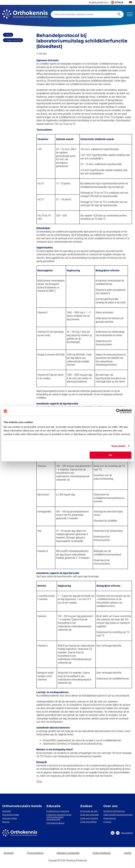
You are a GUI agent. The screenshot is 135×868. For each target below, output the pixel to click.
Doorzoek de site (89, 811)
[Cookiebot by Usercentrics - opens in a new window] (118, 411)
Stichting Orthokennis (114, 811)
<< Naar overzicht (13, 40)
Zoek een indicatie (89, 815)
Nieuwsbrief (124, 833)
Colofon (128, 853)
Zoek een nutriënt (89, 818)
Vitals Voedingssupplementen (118, 815)
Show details (118, 446)
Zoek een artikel (88, 822)
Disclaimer (9, 853)
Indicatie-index (10, 818)
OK (110, 455)
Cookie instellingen (102, 853)
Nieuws (6, 822)
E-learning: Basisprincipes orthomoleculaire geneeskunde (59, 817)
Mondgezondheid (55, 823)
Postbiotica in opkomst (58, 811)
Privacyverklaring (35, 853)
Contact (107, 822)
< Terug (8, 35)
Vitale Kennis (110, 818)
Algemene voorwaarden (68, 853)
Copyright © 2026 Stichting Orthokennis (68, 860)
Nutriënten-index (11, 815)
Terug (39, 781)
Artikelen (7, 811)
